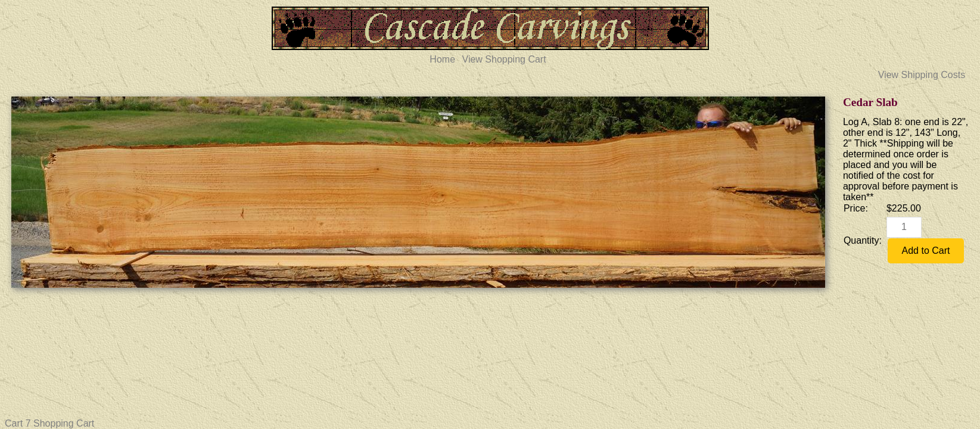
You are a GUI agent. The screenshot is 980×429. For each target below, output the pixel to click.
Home (442, 59)
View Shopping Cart (504, 59)
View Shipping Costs (922, 75)
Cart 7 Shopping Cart (49, 423)
